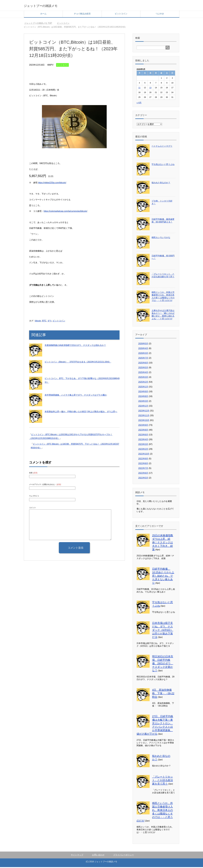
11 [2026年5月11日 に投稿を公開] (139, 88)
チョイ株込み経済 (82, 15)
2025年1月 (143, 388)
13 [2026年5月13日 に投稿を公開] (150, 88)
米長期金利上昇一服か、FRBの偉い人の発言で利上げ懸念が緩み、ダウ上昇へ (81, 412)
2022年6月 (143, 474)
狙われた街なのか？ (161, 184)
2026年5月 (143, 344)
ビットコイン (121, 15)
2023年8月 (143, 431)
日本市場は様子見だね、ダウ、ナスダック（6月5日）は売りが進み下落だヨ (163, 631)
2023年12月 (144, 412)
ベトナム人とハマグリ (162, 147)
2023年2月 (143, 450)
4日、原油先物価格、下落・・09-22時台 (163, 694)
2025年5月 (143, 368)
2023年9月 (143, 426)
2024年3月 (143, 402)
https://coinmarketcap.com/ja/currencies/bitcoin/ (65, 212)
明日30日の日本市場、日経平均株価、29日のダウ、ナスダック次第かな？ (163, 664)
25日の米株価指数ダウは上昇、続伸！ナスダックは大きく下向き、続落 (163, 543)
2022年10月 (144, 455)
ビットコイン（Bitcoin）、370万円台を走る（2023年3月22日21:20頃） (78, 363)
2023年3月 (143, 445)
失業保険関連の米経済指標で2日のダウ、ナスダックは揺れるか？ (75, 346)
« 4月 (139, 104)
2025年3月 (143, 378)
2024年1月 (143, 407)
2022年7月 (143, 469)
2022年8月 (143, 464)
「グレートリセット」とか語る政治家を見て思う (162, 781)
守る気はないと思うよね (163, 165)
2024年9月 (143, 392)
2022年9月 (143, 460)
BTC (44, 322)
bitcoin (38, 322)
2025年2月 (143, 383)
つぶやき (160, 15)
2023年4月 (143, 440)
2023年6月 (143, 436)
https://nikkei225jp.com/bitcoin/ (52, 184)
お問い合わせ (98, 856)
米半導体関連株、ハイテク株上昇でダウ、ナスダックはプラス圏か (76, 396)
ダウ (49, 322)
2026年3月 (143, 354)
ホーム (43, 15)
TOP (38, 24)
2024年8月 (143, 397)
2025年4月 (143, 373)
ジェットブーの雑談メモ (50, 6)
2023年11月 (144, 416)
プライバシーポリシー (124, 856)
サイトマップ (77, 856)
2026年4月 (143, 349)
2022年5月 (143, 479)
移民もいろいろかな (161, 238)
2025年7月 (143, 359)
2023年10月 (144, 421)
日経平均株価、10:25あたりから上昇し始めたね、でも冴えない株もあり (163, 577)
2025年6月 (143, 364)
